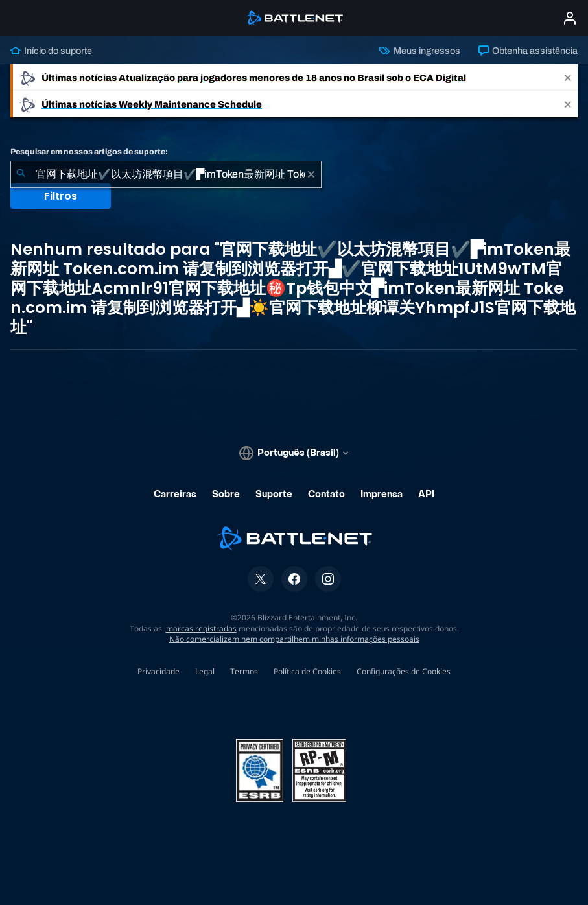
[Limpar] (311, 174)
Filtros (61, 196)
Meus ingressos (419, 51)
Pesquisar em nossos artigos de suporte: (89, 152)
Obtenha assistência (528, 51)
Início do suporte (51, 51)
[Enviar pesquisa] (21, 174)
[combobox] (166, 174)
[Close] (568, 77)
